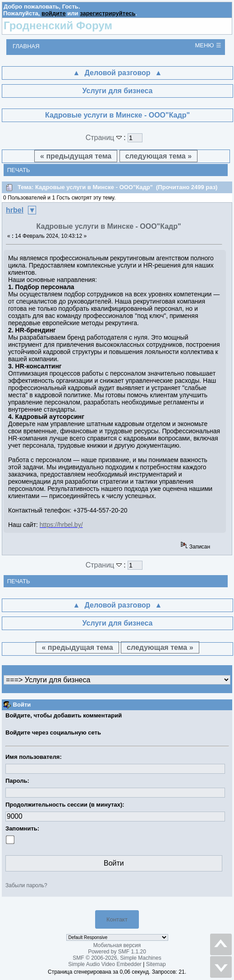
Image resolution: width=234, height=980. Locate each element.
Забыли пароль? (26, 885)
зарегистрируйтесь (108, 13)
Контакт (117, 919)
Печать (19, 170)
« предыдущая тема (76, 156)
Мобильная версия (117, 945)
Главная (26, 46)
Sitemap (156, 964)
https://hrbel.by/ (61, 525)
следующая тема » (158, 156)
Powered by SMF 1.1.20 (117, 952)
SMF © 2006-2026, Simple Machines (117, 958)
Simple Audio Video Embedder (105, 964)
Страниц (105, 138)
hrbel (15, 210)
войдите (54, 13)
